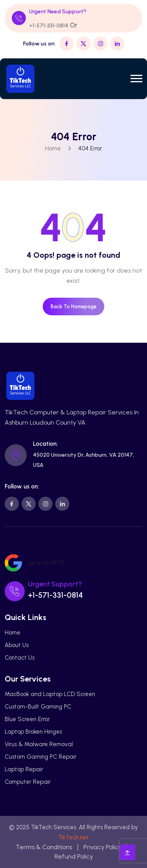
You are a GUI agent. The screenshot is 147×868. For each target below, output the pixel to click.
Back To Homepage (73, 307)
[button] (136, 79)
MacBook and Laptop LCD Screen (50, 694)
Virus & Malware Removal (39, 744)
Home (53, 148)
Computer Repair (28, 782)
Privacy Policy (103, 847)
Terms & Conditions (44, 847)
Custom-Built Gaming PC (38, 707)
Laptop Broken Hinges (33, 732)
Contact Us (20, 658)
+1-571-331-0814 (49, 26)
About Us (17, 645)
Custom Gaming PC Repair (41, 757)
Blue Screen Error (27, 719)
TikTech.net (73, 837)
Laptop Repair (24, 769)
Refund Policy (74, 856)
